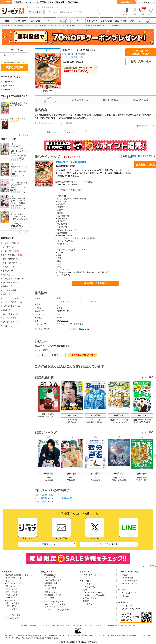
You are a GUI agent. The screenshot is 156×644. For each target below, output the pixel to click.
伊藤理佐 (41, 417)
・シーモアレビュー (12, 618)
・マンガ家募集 (127, 578)
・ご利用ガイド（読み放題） (93, 595)
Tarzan (95, 478)
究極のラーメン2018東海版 (83, 25)
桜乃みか (14, 206)
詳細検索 (7, 310)
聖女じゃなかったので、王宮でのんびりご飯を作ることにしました (19, 150)
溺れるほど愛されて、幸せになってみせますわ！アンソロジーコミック (19, 218)
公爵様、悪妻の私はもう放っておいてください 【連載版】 (19, 201)
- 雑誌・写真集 (11, 592)
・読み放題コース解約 (52, 595)
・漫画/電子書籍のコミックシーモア (19, 575)
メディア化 (135, 21)
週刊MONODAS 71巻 (142, 420)
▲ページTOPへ (149, 566)
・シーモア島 (87, 584)
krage (13, 174)
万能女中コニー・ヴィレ (19, 168)
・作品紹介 (125, 575)
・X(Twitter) (125, 596)
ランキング (10, 251)
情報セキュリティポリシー (63, 625)
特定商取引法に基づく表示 (83, 625)
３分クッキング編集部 (119, 422)
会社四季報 (142, 478)
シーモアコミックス (64, 21)
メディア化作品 (10, 290)
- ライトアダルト (12, 609)
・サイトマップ (88, 604)
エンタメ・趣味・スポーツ (49, 132)
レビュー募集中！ (71, 57)
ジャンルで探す (36, 12)
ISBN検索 (113, 625)
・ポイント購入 (49, 577)
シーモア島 (41, 2)
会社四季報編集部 (142, 480)
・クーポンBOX (49, 588)
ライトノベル (92, 21)
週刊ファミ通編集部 (119, 480)
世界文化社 (100, 422)
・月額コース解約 (50, 592)
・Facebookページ (128, 593)
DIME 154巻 (72, 420)
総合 (7, 21)
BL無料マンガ (8, 267)
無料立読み (72, 415)
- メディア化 (10, 606)
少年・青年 (21, 21)
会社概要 (24, 625)
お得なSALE (8, 271)
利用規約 (32, 625)
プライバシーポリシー (44, 625)
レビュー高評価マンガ (12, 302)
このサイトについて (101, 625)
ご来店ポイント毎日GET (13, 279)
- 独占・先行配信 (12, 603)
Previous (37, 399)
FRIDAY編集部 (72, 480)
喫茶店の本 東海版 (18, 119)
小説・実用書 (106, 21)
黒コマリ (14, 172)
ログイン (145, 2)
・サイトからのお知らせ (53, 607)
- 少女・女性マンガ (13, 581)
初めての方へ (9, 86)
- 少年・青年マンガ (13, 578)
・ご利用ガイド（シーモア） (93, 593)
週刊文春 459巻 (49, 414)
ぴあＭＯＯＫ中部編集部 (74, 54)
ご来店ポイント (47, 544)
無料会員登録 (126, 2)
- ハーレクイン (11, 598)
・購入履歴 (47, 585)
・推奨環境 (86, 601)
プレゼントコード (11, 322)
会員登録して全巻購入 (95, 283)
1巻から (141, 156)
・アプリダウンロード (91, 575)
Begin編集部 (91, 422)
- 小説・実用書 (11, 595)
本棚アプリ (8, 326)
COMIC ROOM (17, 226)
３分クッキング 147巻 (119, 420)
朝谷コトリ (15, 156)
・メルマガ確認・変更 (52, 580)
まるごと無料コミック (12, 255)
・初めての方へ (88, 590)
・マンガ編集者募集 (129, 581)
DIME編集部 (72, 422)
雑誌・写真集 (121, 21)
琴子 (21, 206)
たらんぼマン (19, 158)
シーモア (6, 2)
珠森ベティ (15, 187)
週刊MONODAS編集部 (142, 422)
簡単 (132, 156)
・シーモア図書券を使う (53, 602)
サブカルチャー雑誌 (75, 132)
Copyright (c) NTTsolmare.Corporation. (78, 642)
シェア (73, 329)
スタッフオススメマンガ (13, 298)
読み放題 (18, 2)
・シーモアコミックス (130, 583)
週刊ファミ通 (119, 478)
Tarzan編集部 (95, 480)
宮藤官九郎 (49, 417)
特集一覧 (7, 294)
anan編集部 (49, 480)
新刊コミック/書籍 (10, 243)
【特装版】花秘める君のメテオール (19, 184)
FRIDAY (72, 478)
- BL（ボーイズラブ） (14, 583)
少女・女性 (35, 21)
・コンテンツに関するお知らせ (56, 610)
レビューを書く (50, 355)
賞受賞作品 (8, 286)
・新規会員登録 (49, 575)
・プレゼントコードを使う (54, 604)
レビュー (29, 2)
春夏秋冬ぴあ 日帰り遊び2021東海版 (19, 104)
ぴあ (67, 25)
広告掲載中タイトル (12, 306)
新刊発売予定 (8, 247)
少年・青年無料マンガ (12, 263)
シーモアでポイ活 (11, 282)
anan (49, 478)
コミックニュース (11, 314)
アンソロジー (16, 224)
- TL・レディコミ (12, 586)
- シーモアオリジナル (14, 600)
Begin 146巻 (95, 420)
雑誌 (61, 25)
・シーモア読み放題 (12, 615)
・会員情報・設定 (50, 583)
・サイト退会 (48, 598)
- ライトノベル (11, 589)
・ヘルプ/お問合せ (89, 587)
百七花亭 (23, 172)
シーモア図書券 (10, 318)
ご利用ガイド (9, 82)
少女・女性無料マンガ (12, 259)
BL (49, 21)
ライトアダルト (149, 21)
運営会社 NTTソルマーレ (126, 625)
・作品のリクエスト (90, 598)
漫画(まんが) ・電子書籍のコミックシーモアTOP (22, 25)
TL (78, 21)
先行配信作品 (9, 275)
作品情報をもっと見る (147, 126)
